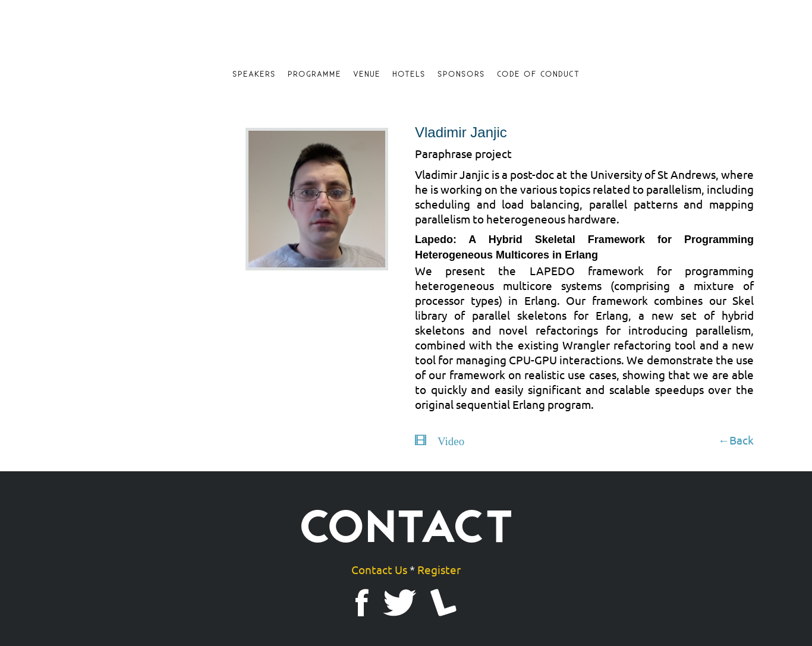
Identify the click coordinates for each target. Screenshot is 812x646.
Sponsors (461, 74)
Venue (367, 74)
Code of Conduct (538, 74)
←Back (736, 440)
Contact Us (379, 569)
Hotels (409, 74)
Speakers (254, 74)
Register (439, 569)
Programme (314, 74)
